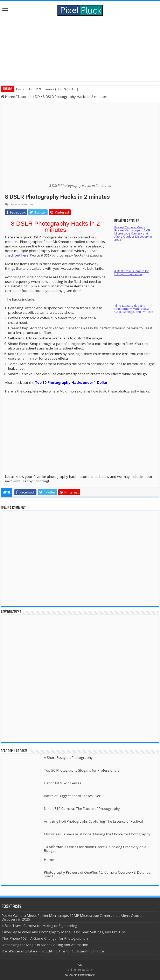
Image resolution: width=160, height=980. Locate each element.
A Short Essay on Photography (68, 758)
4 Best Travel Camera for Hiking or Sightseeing (131, 273)
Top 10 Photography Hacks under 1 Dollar (71, 383)
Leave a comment (22, 204)
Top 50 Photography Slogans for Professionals (82, 770)
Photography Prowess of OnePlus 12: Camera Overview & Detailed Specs (97, 874)
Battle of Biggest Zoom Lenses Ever (72, 796)
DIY (37, 97)
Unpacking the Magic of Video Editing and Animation (45, 945)
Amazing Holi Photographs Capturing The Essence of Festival (93, 821)
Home (8, 97)
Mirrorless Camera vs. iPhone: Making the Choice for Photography (97, 834)
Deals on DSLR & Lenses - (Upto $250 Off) (47, 89)
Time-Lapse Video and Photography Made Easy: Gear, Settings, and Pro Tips (134, 309)
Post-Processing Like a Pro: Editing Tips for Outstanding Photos (53, 951)
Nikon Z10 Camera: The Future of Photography (82, 809)
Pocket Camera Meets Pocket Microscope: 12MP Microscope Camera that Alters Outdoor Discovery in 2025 (133, 233)
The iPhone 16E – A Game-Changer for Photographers (46, 938)
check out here (17, 255)
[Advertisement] (80, 49)
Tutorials (25, 97)
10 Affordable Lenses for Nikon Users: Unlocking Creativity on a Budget (95, 849)
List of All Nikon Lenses (62, 783)
